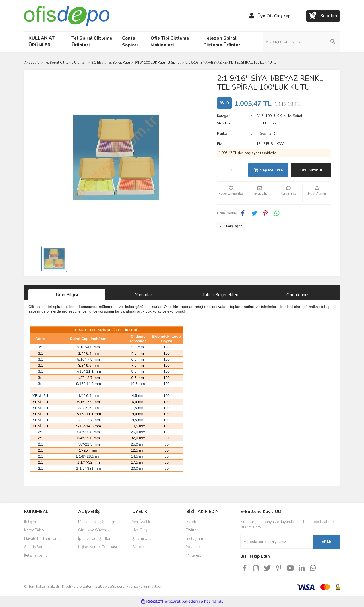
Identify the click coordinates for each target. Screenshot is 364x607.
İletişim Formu (36, 555)
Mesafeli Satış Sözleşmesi (100, 522)
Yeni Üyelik (141, 522)
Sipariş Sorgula (37, 547)
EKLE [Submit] (326, 542)
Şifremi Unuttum (145, 539)
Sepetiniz (140, 547)
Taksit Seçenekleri (220, 295)
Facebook (194, 522)
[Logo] (67, 15)
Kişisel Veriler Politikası (98, 547)
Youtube (193, 547)
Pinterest (194, 555)
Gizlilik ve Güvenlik (94, 530)
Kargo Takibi (34, 530)
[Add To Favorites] (231, 193)
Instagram (195, 539)
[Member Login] (252, 16)
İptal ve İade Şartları (95, 539)
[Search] (301, 42)
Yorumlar (144, 295)
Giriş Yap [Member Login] (282, 16)
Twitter (192, 530)
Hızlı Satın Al (311, 170)
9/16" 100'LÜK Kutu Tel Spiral (279, 116)
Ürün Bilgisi (67, 295)
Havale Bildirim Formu (43, 539)
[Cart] (323, 16)
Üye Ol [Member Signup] (264, 16)
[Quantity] (231, 170)
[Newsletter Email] (277, 542)
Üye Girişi (140, 530)
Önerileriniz (297, 295)
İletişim (30, 522)
